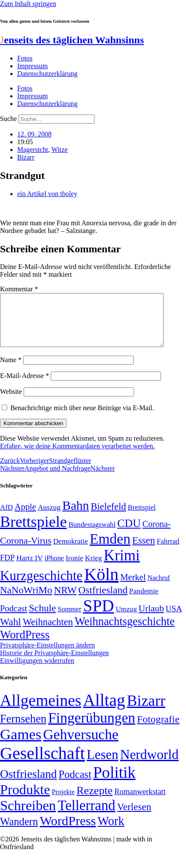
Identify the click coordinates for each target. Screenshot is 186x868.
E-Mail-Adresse (24, 386)
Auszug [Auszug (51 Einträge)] (49, 517)
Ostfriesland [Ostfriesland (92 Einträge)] (103, 600)
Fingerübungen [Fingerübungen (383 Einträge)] (92, 728)
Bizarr (26, 157)
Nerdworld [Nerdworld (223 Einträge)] (149, 765)
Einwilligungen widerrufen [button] (37, 671)
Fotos (25, 58)
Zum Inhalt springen (28, 4)
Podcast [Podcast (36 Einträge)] (75, 785)
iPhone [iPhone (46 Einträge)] (54, 569)
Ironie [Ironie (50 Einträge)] (75, 568)
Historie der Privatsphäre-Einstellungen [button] (54, 663)
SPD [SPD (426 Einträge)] (98, 616)
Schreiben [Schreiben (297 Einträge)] (28, 816)
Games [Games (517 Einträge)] (21, 745)
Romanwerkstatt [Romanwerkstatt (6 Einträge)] (140, 802)
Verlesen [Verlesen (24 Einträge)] (134, 817)
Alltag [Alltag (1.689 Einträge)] (104, 710)
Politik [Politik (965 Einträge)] (114, 783)
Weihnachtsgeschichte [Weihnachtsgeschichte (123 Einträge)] (125, 632)
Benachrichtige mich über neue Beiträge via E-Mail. (82, 418)
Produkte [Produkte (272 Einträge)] (25, 800)
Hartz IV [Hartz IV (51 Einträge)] (29, 568)
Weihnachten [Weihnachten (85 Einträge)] (48, 632)
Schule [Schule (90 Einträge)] (42, 618)
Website (11, 402)
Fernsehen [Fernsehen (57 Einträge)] (23, 729)
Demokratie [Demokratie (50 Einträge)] (71, 552)
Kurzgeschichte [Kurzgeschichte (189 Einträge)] (41, 586)
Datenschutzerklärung (47, 74)
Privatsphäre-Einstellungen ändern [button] (47, 655)
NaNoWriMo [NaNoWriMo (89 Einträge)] (26, 600)
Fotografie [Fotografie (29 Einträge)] (158, 729)
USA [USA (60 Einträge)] (174, 619)
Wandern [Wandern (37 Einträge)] (19, 832)
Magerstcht (33, 150)
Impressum (32, 66)
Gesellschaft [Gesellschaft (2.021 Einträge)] (43, 764)
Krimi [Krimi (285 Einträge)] (122, 566)
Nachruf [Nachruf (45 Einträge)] (159, 588)
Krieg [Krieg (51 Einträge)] (94, 568)
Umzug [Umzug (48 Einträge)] (126, 619)
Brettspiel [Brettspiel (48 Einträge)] (142, 518)
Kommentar (19, 289)
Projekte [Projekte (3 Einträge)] (63, 802)
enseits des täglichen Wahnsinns (72, 40)
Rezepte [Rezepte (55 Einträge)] (95, 801)
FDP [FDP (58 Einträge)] (7, 568)
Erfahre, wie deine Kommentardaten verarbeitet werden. (77, 456)
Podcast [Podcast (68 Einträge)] (14, 619)
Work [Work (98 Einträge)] (111, 831)
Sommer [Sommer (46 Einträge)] (69, 620)
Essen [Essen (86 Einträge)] (144, 551)
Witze (60, 150)
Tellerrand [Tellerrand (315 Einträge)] (86, 816)
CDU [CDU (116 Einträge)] (129, 534)
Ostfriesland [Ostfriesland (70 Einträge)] (28, 784)
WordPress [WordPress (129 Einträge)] (25, 645)
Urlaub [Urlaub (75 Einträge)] (151, 619)
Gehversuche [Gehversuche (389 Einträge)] (81, 745)
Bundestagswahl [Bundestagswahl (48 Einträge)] (92, 535)
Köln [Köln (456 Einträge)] (101, 585)
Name (11, 370)
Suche (8, 119)
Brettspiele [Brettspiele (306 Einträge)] (34, 532)
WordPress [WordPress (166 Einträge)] (68, 831)
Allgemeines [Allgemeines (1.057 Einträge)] (41, 711)
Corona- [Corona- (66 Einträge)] (157, 534)
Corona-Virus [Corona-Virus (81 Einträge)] (26, 551)
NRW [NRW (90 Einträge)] (65, 600)
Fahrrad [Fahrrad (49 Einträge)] (168, 552)
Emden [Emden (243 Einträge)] (110, 549)
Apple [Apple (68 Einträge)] (25, 517)
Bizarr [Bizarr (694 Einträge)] (146, 711)
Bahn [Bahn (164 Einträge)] (76, 516)
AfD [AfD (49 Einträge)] (6, 518)
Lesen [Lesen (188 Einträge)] (103, 765)
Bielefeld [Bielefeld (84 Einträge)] (108, 517)
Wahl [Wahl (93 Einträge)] (11, 632)
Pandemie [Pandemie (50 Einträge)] (144, 601)
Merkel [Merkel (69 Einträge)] (133, 587)
